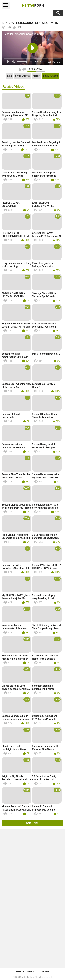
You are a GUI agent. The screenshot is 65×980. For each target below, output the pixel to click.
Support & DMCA (25, 972)
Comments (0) (51, 76)
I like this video (19, 70)
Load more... (32, 823)
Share (36, 76)
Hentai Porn (29, 977)
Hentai (33, 5)
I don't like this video (24, 70)
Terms (45, 972)
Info (10, 76)
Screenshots (22, 76)
